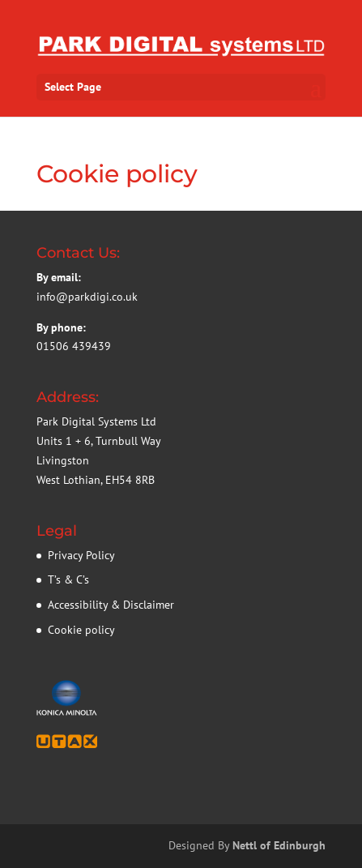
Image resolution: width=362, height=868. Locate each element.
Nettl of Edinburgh (279, 845)
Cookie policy (81, 630)
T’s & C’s (68, 579)
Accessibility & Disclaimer (111, 605)
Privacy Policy (81, 555)
